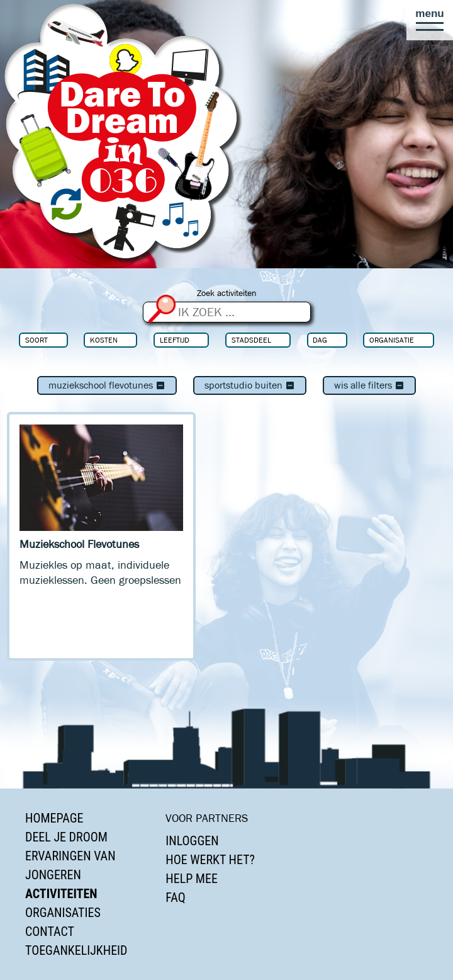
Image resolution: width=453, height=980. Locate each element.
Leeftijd (175, 340)
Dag (320, 340)
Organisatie (392, 340)
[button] (430, 20)
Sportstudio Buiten (250, 385)
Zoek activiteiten (227, 293)
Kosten (104, 340)
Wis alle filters (369, 385)
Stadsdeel (251, 340)
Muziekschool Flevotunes (107, 385)
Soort (36, 340)
